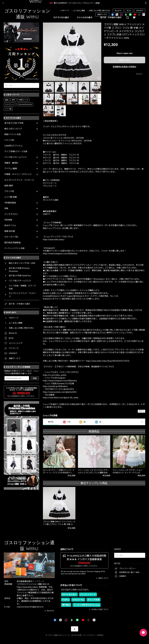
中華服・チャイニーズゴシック (18, 174)
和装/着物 (9, 186)
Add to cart (125, 60)
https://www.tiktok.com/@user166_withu (61, 398)
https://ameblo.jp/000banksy (55, 386)
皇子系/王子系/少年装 (14, 123)
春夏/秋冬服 (10, 231)
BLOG (129, 11)
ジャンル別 (9, 140)
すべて (51, 422)
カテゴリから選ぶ (63, 17)
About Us (118, 11)
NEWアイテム (10, 226)
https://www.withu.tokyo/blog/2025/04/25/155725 (108, 361)
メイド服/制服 (11, 197)
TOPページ (65, 11)
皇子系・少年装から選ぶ (111, 17)
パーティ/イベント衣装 (15, 248)
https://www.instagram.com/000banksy (60, 381)
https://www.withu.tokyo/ (54, 240)
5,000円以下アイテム (14, 146)
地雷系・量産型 (11, 163)
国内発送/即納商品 (13, 243)
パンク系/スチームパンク (15, 157)
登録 (35, 378)
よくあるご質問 (79, 11)
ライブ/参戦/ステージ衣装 (16, 152)
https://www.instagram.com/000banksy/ (60, 254)
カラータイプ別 (11, 237)
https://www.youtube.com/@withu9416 (60, 392)
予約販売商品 (10, 203)
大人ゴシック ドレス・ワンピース (19, 180)
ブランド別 (9, 191)
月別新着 (8, 220)
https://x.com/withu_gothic (55, 375)
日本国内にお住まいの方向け (125, 67)
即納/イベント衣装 (13, 134)
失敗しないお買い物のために (100, 11)
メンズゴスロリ (11, 214)
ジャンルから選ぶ (86, 17)
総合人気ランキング (13, 129)
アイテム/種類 (11, 169)
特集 (6, 208)
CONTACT (140, 11)
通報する (141, 411)
